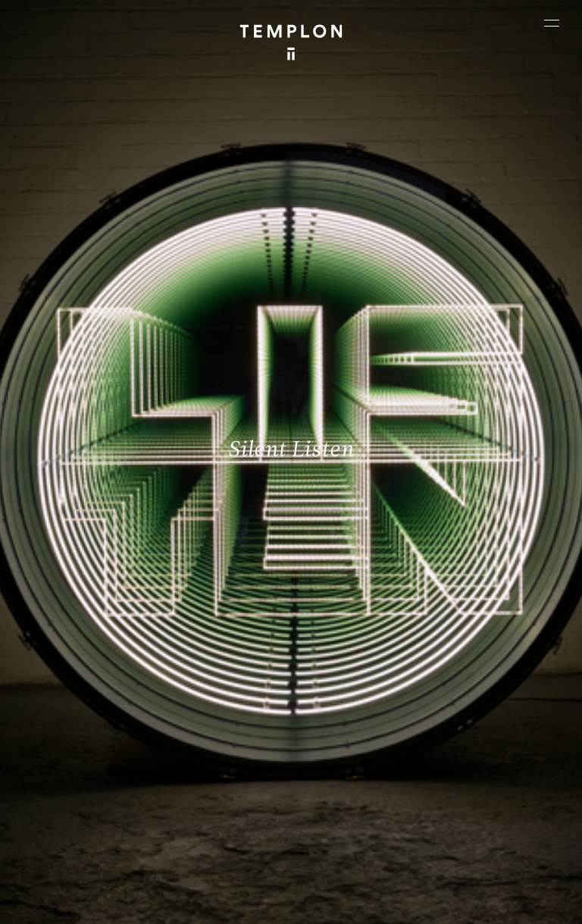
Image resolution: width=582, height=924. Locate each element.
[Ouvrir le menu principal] (552, 23)
